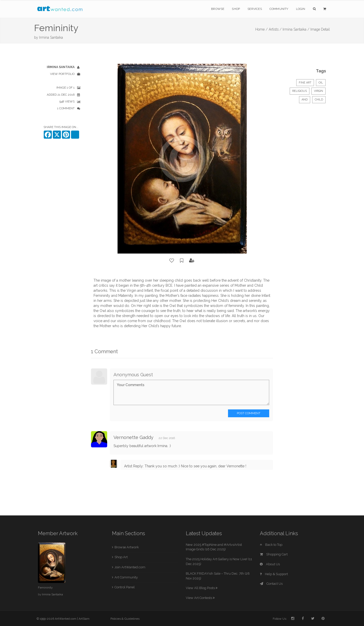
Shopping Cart (274, 554)
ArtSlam (84, 619)
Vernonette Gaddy (133, 437)
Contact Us (271, 584)
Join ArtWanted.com (130, 567)
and (305, 100)
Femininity (45, 588)
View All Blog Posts (202, 588)
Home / (261, 29)
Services (255, 9)
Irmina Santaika (51, 37)
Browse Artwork (127, 547)
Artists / (275, 29)
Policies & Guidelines (125, 619)
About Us (270, 564)
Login (301, 9)
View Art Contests (200, 598)
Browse (218, 9)
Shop (236, 9)
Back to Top (271, 545)
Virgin (318, 91)
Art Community (126, 577)
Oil (321, 83)
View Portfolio (62, 74)
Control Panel (125, 587)
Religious (300, 91)
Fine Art (305, 83)
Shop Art (121, 557)
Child (319, 100)
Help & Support (274, 574)
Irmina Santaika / (296, 29)
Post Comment (249, 413)
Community (279, 9)
